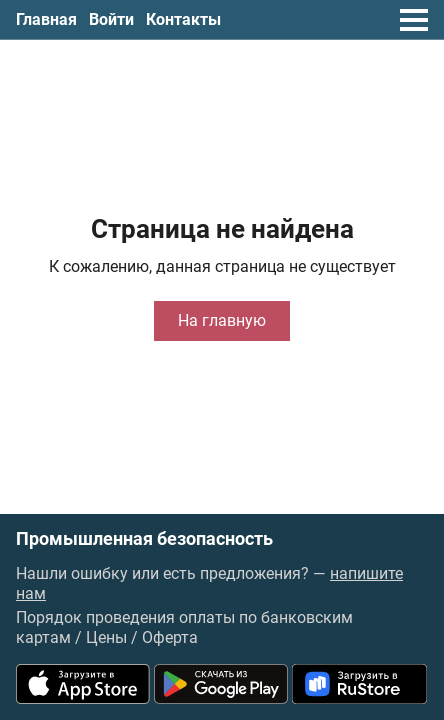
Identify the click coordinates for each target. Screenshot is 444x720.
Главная (46, 19)
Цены (106, 637)
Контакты (183, 19)
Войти (111, 19)
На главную (222, 320)
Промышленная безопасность (144, 539)
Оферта (170, 637)
